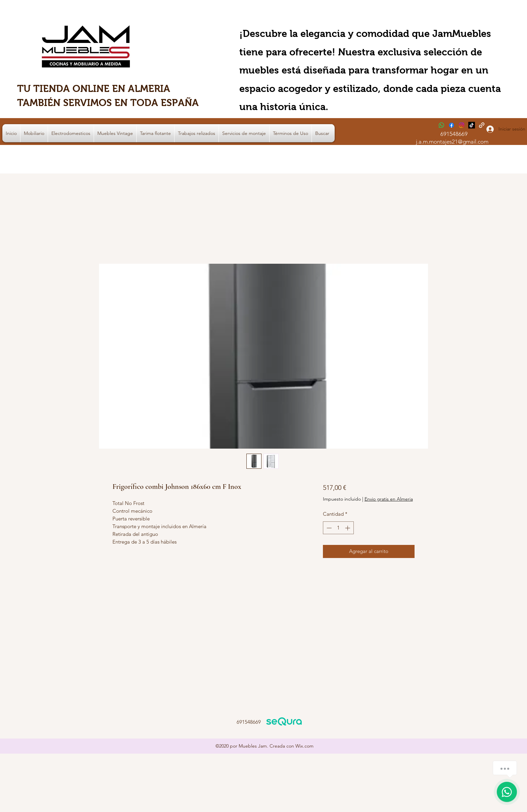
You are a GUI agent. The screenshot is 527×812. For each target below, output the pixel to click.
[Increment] (348, 528)
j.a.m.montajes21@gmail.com (452, 142)
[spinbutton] (338, 528)
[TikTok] (472, 125)
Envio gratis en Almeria (389, 499)
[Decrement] (328, 528)
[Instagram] (462, 125)
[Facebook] (451, 125)
